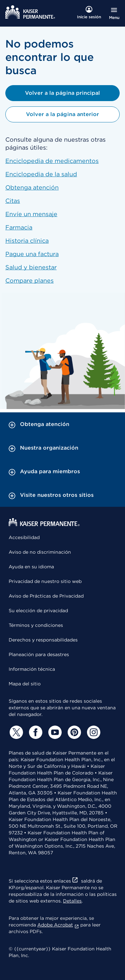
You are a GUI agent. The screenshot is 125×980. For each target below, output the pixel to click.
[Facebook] (35, 732)
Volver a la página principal (62, 93)
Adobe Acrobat (58, 925)
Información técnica (32, 669)
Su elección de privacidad (38, 611)
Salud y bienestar (31, 267)
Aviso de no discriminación (40, 552)
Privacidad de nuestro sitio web (45, 581)
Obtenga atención (32, 187)
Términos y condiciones (36, 625)
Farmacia (19, 227)
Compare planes (29, 280)
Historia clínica (27, 241)
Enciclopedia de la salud (41, 174)
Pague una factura (32, 254)
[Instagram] (93, 732)
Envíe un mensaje (31, 214)
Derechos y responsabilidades (43, 640)
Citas (13, 201)
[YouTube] (54, 732)
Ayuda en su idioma (31, 567)
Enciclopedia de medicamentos (52, 161)
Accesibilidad (24, 537)
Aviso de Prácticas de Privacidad (46, 596)
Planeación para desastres (39, 654)
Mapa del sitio (25, 684)
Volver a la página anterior (62, 114)
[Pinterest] (73, 732)
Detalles (72, 901)
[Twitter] (15, 732)
